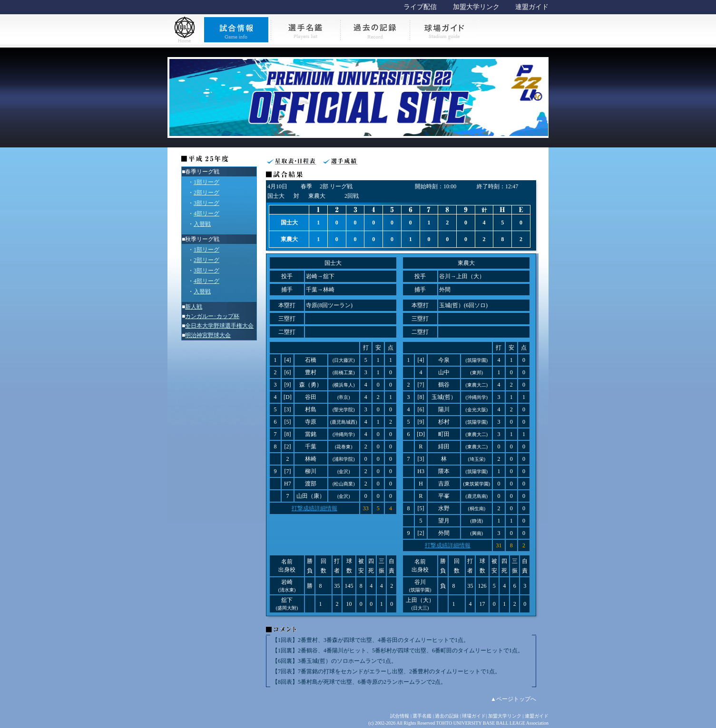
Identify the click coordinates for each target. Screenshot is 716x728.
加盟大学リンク (476, 7)
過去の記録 (447, 716)
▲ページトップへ (513, 699)
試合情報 (400, 716)
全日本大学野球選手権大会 (219, 326)
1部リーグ (206, 182)
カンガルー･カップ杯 (212, 316)
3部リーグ (206, 203)
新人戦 (194, 307)
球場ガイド (474, 716)
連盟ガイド (532, 7)
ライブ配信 (420, 7)
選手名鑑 (422, 716)
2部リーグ (206, 193)
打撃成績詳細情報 (314, 508)
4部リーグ (206, 214)
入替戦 (202, 224)
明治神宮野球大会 (208, 335)
